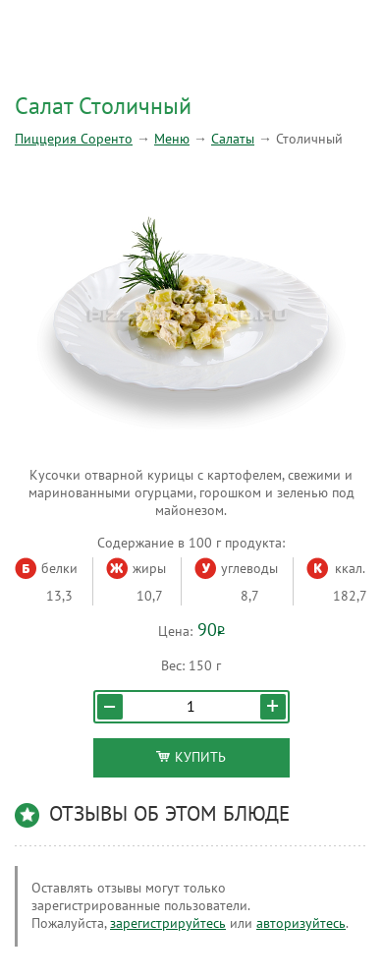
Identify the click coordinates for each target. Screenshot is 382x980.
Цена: (175, 632)
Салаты (233, 139)
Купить (191, 757)
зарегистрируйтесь (168, 923)
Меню (172, 139)
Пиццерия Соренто (74, 139)
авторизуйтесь (301, 923)
